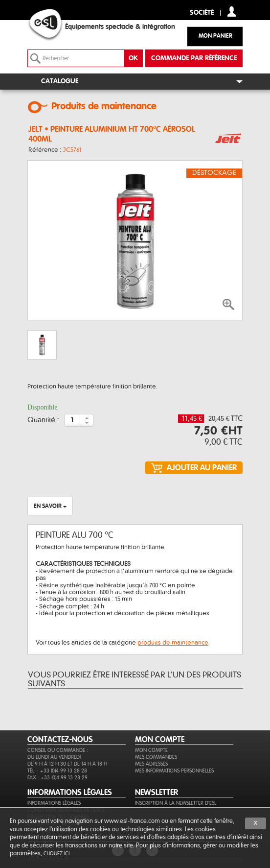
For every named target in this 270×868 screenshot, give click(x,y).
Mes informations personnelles (174, 771)
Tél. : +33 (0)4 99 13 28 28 (57, 771)
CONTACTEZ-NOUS (60, 740)
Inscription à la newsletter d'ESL (176, 803)
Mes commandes (156, 757)
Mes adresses (151, 764)
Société (202, 13)
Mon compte (151, 750)
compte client (232, 12)
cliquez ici (56, 854)
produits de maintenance (173, 643)
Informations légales (54, 803)
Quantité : (43, 420)
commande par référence (194, 58)
